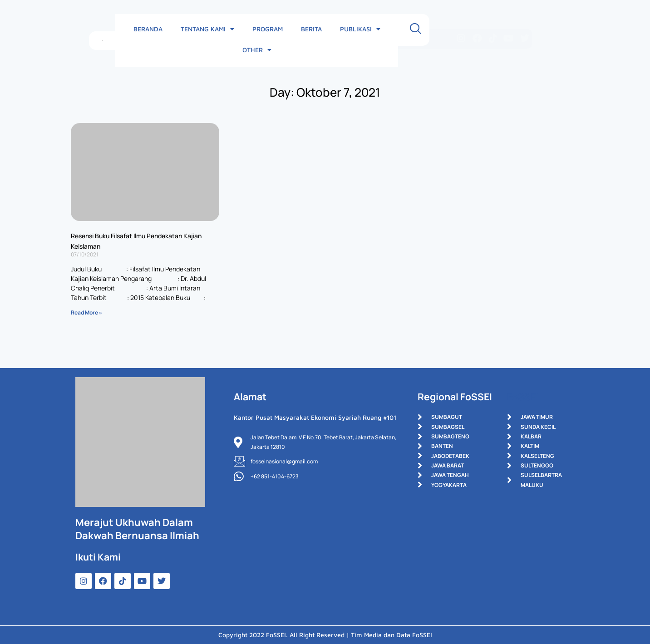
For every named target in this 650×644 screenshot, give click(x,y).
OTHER (418, 30)
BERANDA (153, 30)
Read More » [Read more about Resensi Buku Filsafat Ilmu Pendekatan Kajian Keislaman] (86, 312)
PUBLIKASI (365, 30)
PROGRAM (272, 30)
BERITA (316, 30)
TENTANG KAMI (212, 30)
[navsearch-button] (459, 30)
